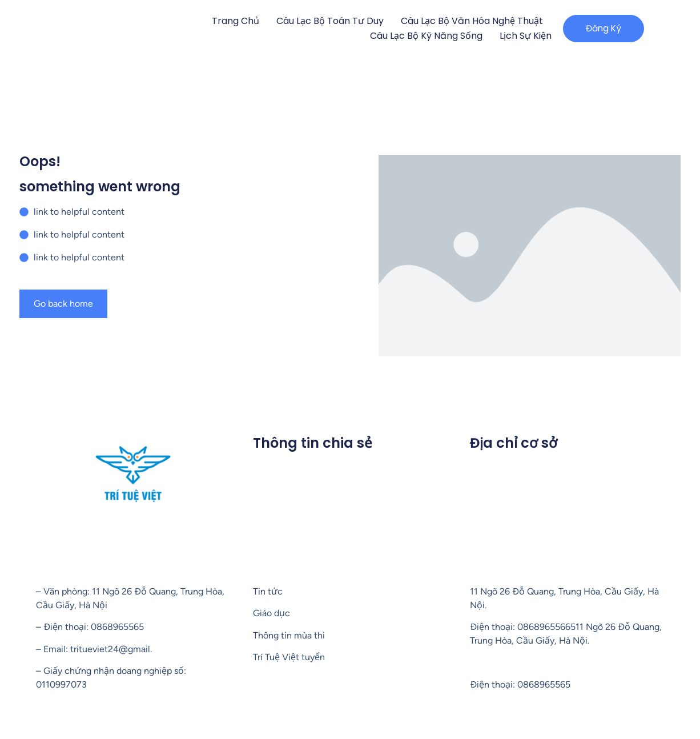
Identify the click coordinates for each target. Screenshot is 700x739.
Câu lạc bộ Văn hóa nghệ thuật (463, 21)
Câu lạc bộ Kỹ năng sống (417, 36)
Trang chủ (226, 21)
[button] (599, 29)
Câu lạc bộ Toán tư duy (321, 21)
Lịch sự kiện (516, 36)
